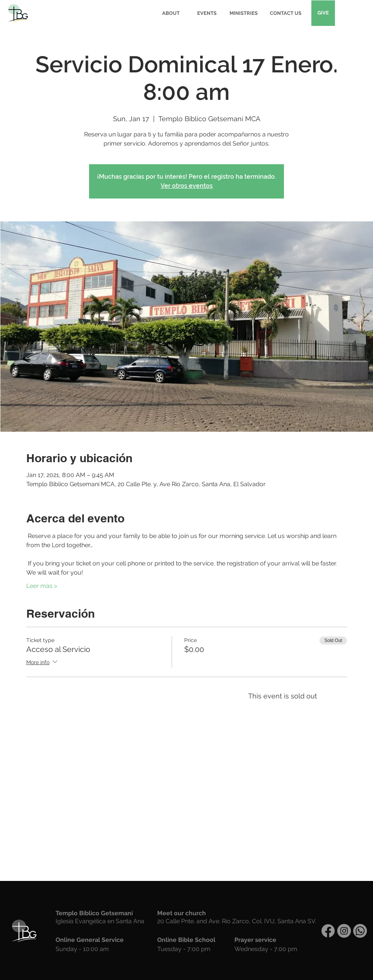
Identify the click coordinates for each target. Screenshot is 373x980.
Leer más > (42, 586)
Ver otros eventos (187, 186)
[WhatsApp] (360, 931)
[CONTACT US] (285, 13)
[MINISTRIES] (244, 13)
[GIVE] (323, 13)
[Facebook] (328, 931)
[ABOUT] (171, 13)
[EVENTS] (207, 13)
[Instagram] (344, 931)
